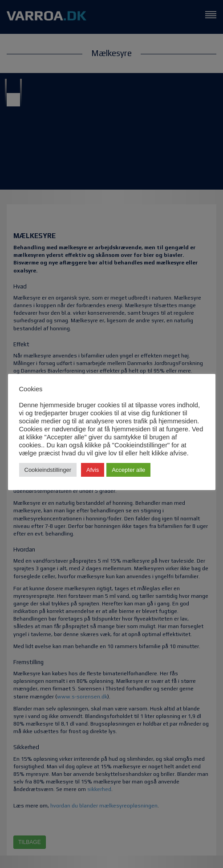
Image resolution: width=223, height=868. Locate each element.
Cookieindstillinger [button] (48, 470)
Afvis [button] (93, 470)
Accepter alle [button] (128, 470)
